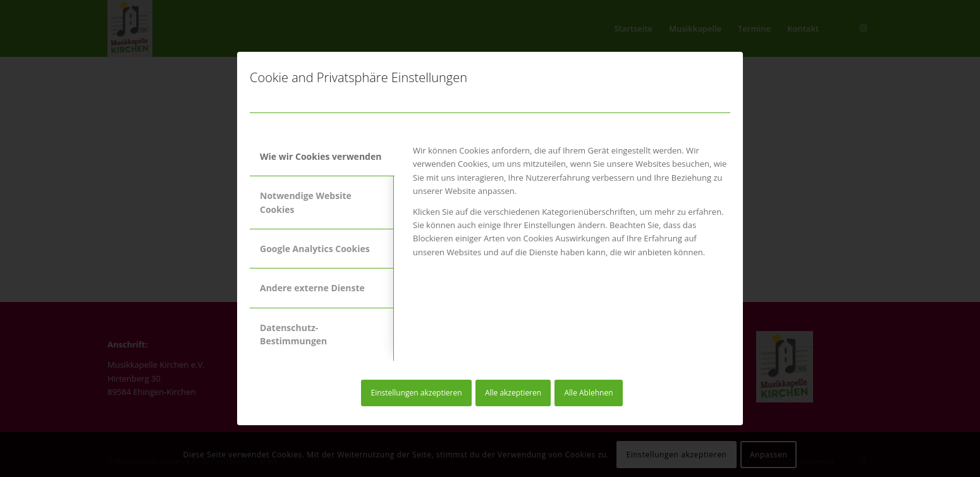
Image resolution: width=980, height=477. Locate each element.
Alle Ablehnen (589, 393)
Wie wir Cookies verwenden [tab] (321, 156)
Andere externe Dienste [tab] (312, 288)
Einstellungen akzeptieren (416, 393)
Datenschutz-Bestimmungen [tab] (293, 334)
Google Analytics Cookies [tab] (315, 249)
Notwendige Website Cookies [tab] (306, 202)
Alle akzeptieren (513, 393)
